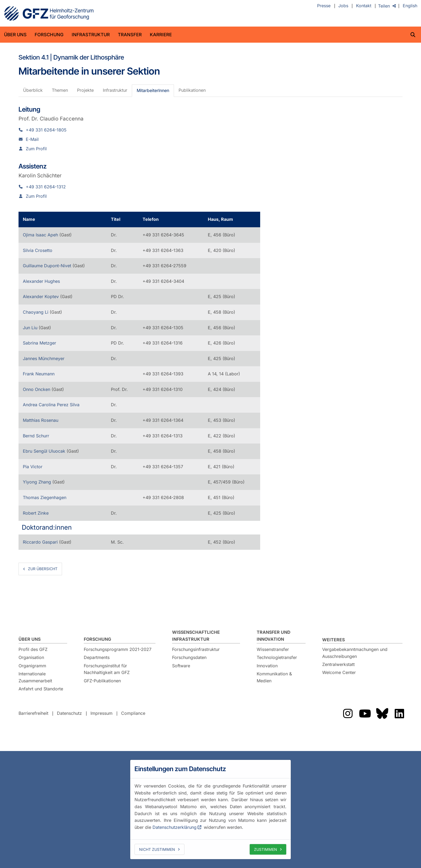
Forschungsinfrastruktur (196, 649)
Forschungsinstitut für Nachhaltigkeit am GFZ (107, 669)
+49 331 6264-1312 (46, 187)
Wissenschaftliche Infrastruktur (196, 636)
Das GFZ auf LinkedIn (399, 713)
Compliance (133, 713)
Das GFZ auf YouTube (365, 713)
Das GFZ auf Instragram (348, 713)
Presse (324, 6)
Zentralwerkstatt (338, 664)
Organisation (31, 657)
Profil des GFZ (33, 649)
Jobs (343, 6)
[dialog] (210, 810)
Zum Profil (36, 149)
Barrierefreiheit (33, 713)
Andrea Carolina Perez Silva (51, 405)
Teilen (384, 6)
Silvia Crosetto (38, 250)
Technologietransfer (277, 657)
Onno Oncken (37, 389)
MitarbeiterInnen (153, 90)
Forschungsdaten (189, 657)
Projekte (85, 90)
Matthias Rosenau (41, 420)
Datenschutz (69, 713)
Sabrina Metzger (39, 343)
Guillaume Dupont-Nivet (48, 266)
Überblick (33, 90)
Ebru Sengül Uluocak (45, 451)
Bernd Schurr (36, 436)
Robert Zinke (36, 513)
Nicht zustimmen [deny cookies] (157, 849)
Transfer (130, 35)
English (410, 6)
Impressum (101, 713)
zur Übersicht (43, 569)
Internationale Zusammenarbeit (35, 677)
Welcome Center (339, 672)
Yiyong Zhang (38, 482)
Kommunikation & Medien (274, 677)
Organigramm (32, 666)
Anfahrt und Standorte (41, 689)
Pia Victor (33, 467)
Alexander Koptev (41, 296)
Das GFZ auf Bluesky (382, 713)
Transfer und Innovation (274, 636)
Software (181, 666)
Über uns (15, 35)
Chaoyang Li (36, 312)
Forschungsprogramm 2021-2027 (118, 649)
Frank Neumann (39, 374)
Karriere (161, 35)
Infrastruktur (91, 35)
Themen (60, 90)
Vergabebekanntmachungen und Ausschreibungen (355, 653)
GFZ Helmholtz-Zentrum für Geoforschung (49, 13)
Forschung (49, 35)
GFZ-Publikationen (102, 681)
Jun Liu (31, 328)
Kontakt (364, 6)
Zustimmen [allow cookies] (266, 849)
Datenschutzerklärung (175, 827)
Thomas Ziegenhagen (45, 497)
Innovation (267, 666)
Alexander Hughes (41, 281)
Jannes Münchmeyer (44, 358)
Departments (97, 657)
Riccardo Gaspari (41, 542)
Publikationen (192, 90)
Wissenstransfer (273, 649)
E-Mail (32, 139)
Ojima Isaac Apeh (41, 235)
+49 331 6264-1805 (46, 130)
